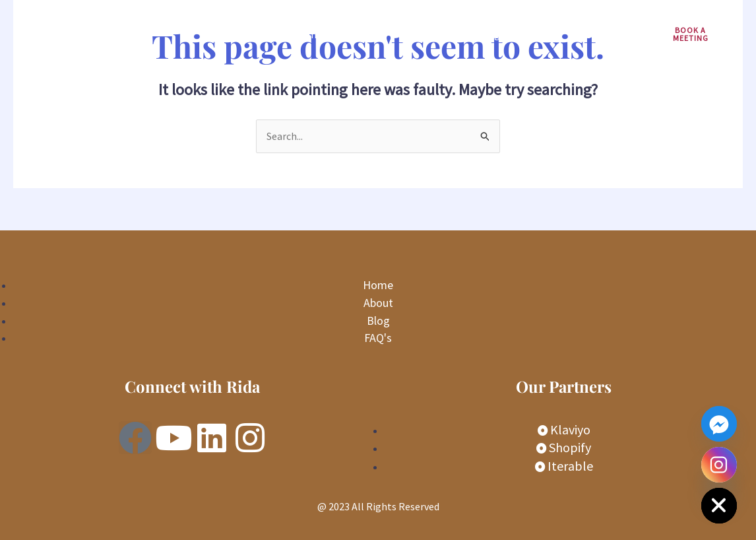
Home (308, 34)
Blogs (491, 34)
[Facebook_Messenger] (719, 424)
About (438, 34)
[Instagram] (719, 465)
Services (373, 34)
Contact (598, 34)
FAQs (542, 34)
